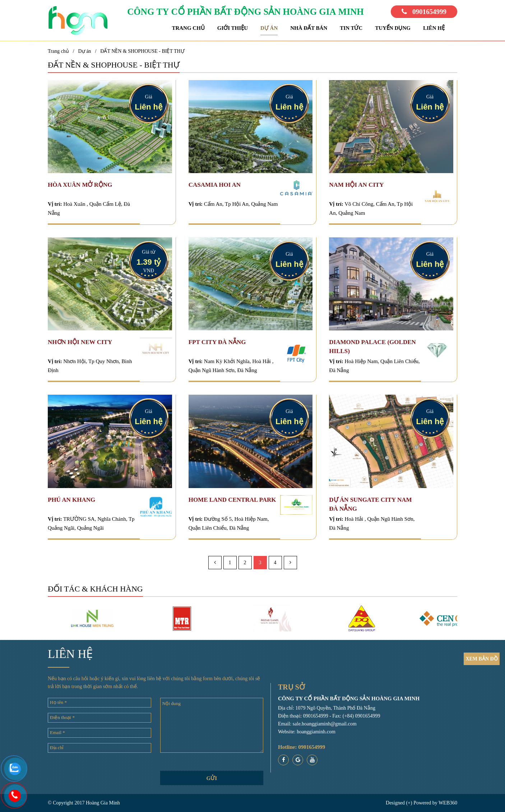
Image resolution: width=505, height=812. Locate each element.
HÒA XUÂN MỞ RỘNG (80, 185)
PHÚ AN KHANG (71, 500)
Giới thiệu (233, 28)
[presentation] (99, 772)
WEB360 (448, 803)
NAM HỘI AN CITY (356, 185)
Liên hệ (434, 28)
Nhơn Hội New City (80, 342)
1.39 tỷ (149, 262)
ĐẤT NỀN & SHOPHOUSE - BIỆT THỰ (142, 51)
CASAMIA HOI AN (215, 185)
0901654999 (424, 12)
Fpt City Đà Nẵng (217, 342)
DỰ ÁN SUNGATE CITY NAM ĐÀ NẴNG (370, 504)
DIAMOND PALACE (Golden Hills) (372, 347)
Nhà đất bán (309, 28)
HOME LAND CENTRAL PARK (232, 500)
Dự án (269, 28)
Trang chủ (188, 28)
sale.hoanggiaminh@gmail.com (325, 724)
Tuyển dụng (393, 28)
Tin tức (351, 28)
